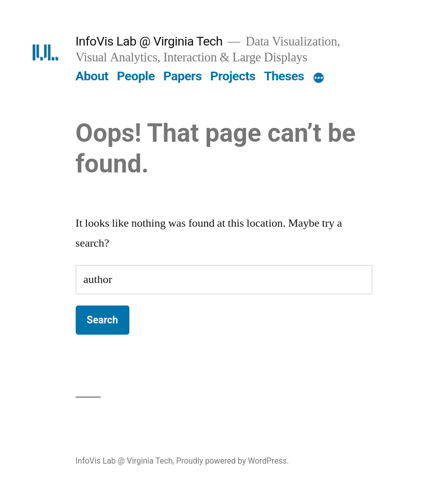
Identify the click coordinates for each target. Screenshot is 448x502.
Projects (233, 76)
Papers (182, 76)
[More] (319, 78)
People (136, 76)
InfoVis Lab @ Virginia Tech (149, 41)
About (92, 76)
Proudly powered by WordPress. (233, 461)
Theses (284, 76)
